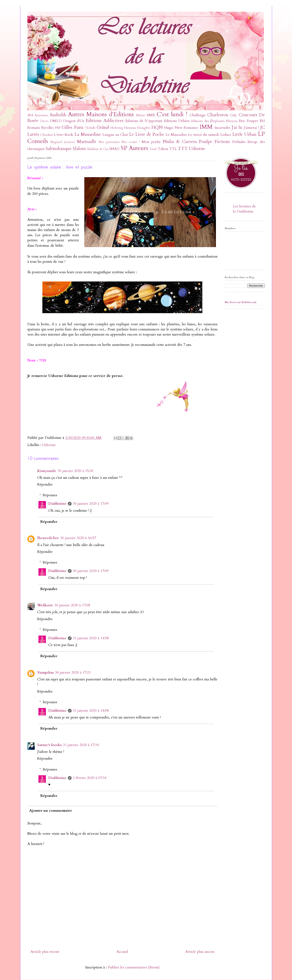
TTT (183, 149)
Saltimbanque (59, 149)
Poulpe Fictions (214, 142)
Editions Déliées (177, 121)
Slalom (79, 149)
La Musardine (88, 134)
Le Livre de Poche (147, 134)
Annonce (41, 115)
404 (30, 115)
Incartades (222, 128)
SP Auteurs (134, 148)
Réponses (50, 495)
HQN (157, 127)
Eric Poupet (248, 121)
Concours (248, 115)
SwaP (153, 149)
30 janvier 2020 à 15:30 (75, 471)
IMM (206, 127)
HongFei (144, 128)
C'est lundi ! (172, 114)
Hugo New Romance (181, 128)
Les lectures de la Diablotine (244, 209)
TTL (173, 149)
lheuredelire (48, 538)
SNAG (114, 149)
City (233, 115)
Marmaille (87, 142)
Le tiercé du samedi (204, 135)
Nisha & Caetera (180, 142)
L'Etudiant (47, 135)
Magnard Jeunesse (63, 142)
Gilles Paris (72, 127)
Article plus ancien (200, 952)
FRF (58, 128)
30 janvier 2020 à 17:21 (73, 673)
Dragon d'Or (74, 121)
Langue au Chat (115, 135)
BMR (151, 115)
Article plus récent (45, 952)
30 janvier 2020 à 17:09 (91, 504)
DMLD (56, 121)
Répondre (45, 484)
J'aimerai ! (251, 128)
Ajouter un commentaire (51, 811)
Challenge (198, 115)
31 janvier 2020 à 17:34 (81, 745)
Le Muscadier (176, 135)
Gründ (103, 127)
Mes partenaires (109, 142)
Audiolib (58, 115)
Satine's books (49, 745)
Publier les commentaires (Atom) (134, 967)
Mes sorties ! (131, 142)
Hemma (130, 128)
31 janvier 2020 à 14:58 (91, 638)
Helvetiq (117, 128)
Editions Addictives (105, 121)
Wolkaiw (45, 605)
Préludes (239, 142)
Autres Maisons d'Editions (101, 114)
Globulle (90, 128)
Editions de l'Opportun (144, 121)
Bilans (141, 115)
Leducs (226, 135)
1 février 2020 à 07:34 (90, 778)
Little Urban (244, 134)
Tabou (163, 149)
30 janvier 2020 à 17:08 (72, 605)
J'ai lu (237, 127)
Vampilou (45, 673)
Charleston (218, 115)
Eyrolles (47, 128)
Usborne (197, 149)
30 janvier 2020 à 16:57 (78, 538)
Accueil (122, 952)
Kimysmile (47, 471)
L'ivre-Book (64, 135)
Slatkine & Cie (98, 149)
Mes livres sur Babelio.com (241, 302)
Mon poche (151, 142)
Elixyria (232, 121)
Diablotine (57, 504)
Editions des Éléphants (208, 121)
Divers (44, 121)
